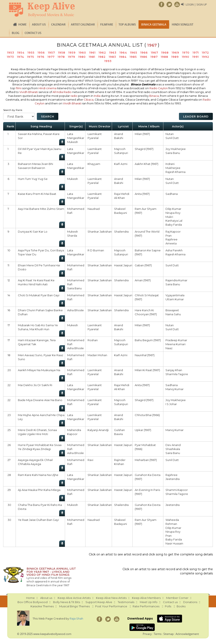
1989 (175, 57)
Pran (169, 236)
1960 (82, 53)
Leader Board (196, 116)
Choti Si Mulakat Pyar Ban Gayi (39, 295)
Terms (158, 634)
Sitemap (169, 634)
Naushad (94, 209)
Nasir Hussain (174, 543)
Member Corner (177, 598)
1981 (92, 57)
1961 (92, 53)
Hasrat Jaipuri (123, 265)
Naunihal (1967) (145, 355)
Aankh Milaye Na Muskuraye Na (39, 370)
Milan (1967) (142, 134)
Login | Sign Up (196, 4)
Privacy (147, 634)
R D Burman (96, 250)
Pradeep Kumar (176, 340)
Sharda (72, 236)
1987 (154, 57)
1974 (21, 57)
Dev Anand (173, 445)
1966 (144, 53)
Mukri (169, 217)
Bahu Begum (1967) (148, 340)
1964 (123, 53)
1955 (31, 53)
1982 (102, 57)
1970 (186, 53)
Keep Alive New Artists (111, 598)
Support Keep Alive (99, 602)
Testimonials (126, 602)
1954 (21, 53)
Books (181, 606)
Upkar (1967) (143, 430)
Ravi (90, 460)
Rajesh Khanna (175, 172)
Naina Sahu (173, 314)
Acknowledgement (187, 634)
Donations (190, 602)
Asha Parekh (174, 250)
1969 (175, 53)
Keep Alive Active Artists (74, 598)
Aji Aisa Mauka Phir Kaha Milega (39, 490)
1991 (196, 57)
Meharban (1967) (146, 460)
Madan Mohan (97, 355)
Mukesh (73, 142)
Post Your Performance (111, 606)
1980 (82, 57)
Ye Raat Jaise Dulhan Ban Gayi (38, 520)
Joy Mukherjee (176, 149)
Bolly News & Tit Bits (67, 602)
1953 (11, 53)
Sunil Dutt (172, 138)
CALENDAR (58, 24)
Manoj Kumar (175, 389)
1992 (206, 57)
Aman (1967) (143, 280)
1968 (165, 53)
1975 (31, 57)
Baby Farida (174, 225)
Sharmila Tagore (177, 374)
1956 (41, 53)
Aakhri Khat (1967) (147, 164)
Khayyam (94, 164)
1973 (10, 57)
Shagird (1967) (144, 149)
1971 (196, 53)
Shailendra (121, 232)
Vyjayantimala (175, 295)
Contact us (33, 33)
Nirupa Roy (173, 213)
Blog (15, 33)
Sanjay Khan (174, 370)
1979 (72, 57)
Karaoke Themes (42, 606)
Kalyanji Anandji (98, 430)
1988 (165, 57)
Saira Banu (173, 153)
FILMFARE (107, 24)
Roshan (93, 340)
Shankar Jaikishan (100, 232)
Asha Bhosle (75, 310)
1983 (112, 57)
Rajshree (171, 239)
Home (22, 24)
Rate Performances (146, 606)
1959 (72, 53)
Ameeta (171, 243)
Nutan (170, 134)
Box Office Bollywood (33, 602)
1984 (123, 57)
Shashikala (173, 449)
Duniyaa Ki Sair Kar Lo (33, 232)
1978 (61, 57)
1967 (155, 53)
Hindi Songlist (183, 24)
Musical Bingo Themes (74, 606)
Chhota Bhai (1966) (147, 415)
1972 (205, 53)
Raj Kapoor (173, 232)
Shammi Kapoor (177, 490)
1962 (102, 53)
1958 (62, 53)
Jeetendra (173, 479)
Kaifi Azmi (121, 164)
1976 (41, 57)
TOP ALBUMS (127, 24)
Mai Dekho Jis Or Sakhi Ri (35, 385)
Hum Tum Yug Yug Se (33, 179)
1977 (51, 57)
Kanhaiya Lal (174, 221)
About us (39, 24)
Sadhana (172, 194)
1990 (186, 57)
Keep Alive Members (146, 598)
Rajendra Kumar (176, 280)
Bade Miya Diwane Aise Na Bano (40, 400)
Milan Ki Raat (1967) (147, 370)
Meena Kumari (175, 344)
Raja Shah (76, 618)
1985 (133, 57)
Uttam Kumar (175, 299)
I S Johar (171, 404)
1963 (113, 53)
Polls (168, 606)
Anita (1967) (142, 194)
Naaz (169, 348)
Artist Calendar (83, 24)
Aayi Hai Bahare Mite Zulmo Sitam (41, 209)
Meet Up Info (149, 602)
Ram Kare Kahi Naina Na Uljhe (38, 475)
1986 (144, 57)
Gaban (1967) (143, 265)
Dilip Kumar (173, 209)
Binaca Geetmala (154, 24)
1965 (134, 53)
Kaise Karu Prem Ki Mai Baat (37, 194)
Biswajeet (172, 310)
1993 (108, 61)
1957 (51, 53)
